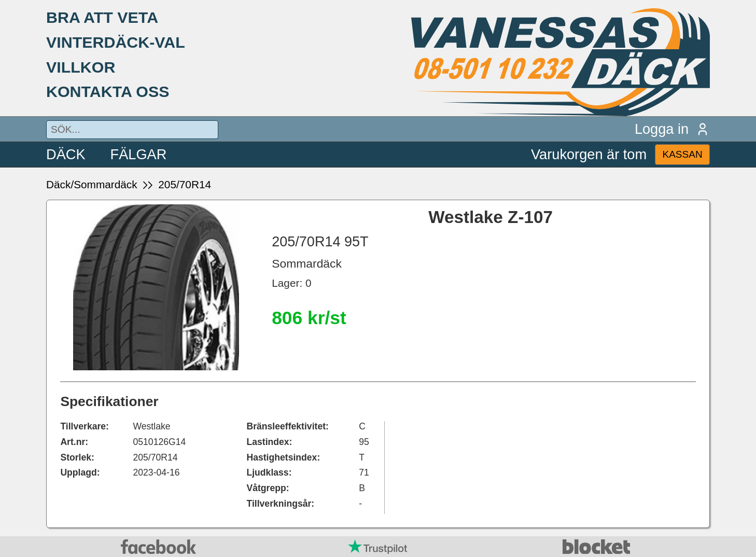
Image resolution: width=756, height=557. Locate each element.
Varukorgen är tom (589, 154)
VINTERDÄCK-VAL (116, 42)
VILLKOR (81, 67)
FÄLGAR (139, 154)
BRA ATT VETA (102, 17)
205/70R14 (185, 184)
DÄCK (66, 154)
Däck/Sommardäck (92, 184)
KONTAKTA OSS (108, 91)
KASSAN (682, 154)
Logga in (672, 129)
